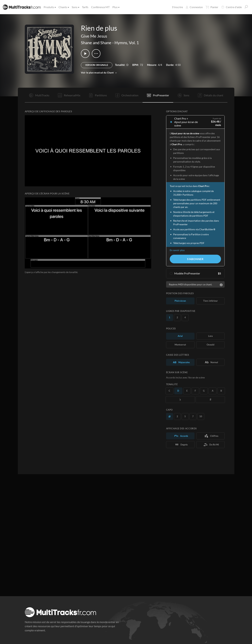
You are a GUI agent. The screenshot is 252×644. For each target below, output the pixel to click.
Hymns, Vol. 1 (127, 43)
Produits (50, 7)
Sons (75, 7)
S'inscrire (177, 7)
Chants (64, 7)
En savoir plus (177, 250)
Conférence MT (100, 7)
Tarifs (85, 7)
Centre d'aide (231, 7)
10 (201, 416)
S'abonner (195, 259)
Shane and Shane (96, 43)
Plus (116, 7)
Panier (212, 7)
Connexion (194, 7)
